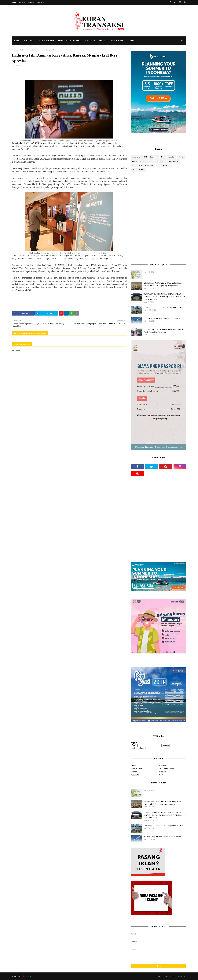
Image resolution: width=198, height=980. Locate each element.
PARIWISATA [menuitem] (117, 41)
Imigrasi (162, 772)
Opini (161, 775)
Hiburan (181, 157)
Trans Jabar (160, 161)
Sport (142, 161)
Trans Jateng (137, 165)
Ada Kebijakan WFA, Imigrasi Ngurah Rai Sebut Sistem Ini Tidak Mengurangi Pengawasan (163, 284)
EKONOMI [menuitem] (90, 41)
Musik (135, 161)
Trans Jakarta (173, 161)
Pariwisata (135, 775)
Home (14, 2)
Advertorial (136, 157)
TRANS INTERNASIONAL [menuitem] (70, 41)
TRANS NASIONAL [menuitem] (45, 41)
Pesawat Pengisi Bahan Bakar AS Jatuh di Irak (162, 318)
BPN (145, 157)
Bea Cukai (154, 157)
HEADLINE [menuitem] (28, 41)
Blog (29, 976)
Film (163, 157)
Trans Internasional (167, 769)
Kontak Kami (182, 976)
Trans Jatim (150, 165)
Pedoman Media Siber (36, 2)
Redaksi (22, 2)
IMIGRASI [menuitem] (103, 41)
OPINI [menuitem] (131, 41)
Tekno (150, 161)
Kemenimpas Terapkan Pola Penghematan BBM (163, 307)
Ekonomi (134, 772)
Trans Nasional (137, 769)
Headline (171, 157)
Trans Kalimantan (164, 165)
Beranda (15, 50)
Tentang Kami (169, 976)
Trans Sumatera (138, 170)
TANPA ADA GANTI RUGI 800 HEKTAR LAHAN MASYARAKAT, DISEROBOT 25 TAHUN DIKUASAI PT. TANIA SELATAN (165, 297)
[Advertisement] (159, 196)
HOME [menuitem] (16, 41)
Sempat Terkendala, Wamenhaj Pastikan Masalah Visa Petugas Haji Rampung (163, 331)
